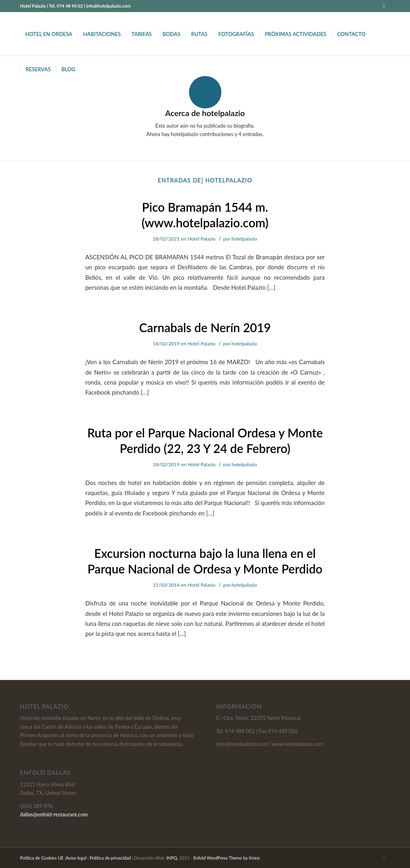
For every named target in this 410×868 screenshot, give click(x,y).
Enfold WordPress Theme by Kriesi (227, 858)
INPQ (172, 858)
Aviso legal (76, 858)
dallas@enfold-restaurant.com (54, 814)
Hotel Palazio (202, 239)
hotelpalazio (244, 239)
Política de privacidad (110, 858)
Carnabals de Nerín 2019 (205, 327)
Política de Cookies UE (42, 858)
